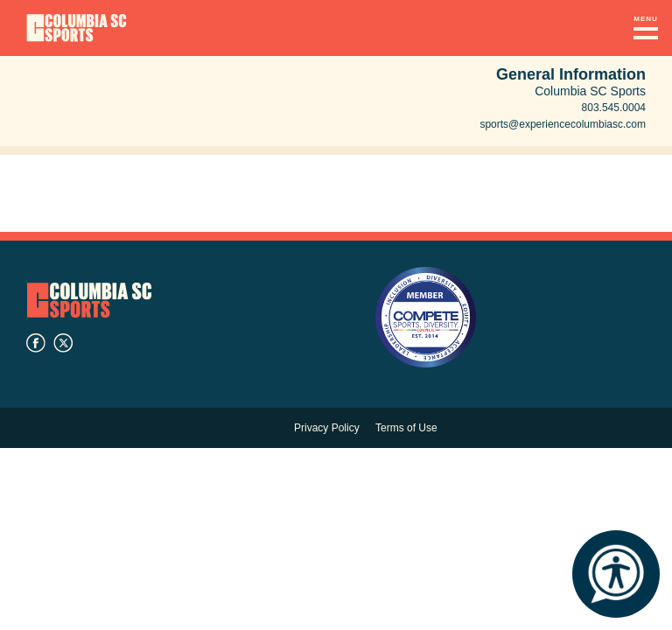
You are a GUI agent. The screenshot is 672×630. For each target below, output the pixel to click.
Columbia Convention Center (77, 28)
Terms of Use (406, 428)
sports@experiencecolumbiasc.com (563, 124)
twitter (63, 343)
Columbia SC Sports (89, 300)
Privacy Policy (327, 428)
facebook (36, 343)
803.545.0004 (614, 108)
